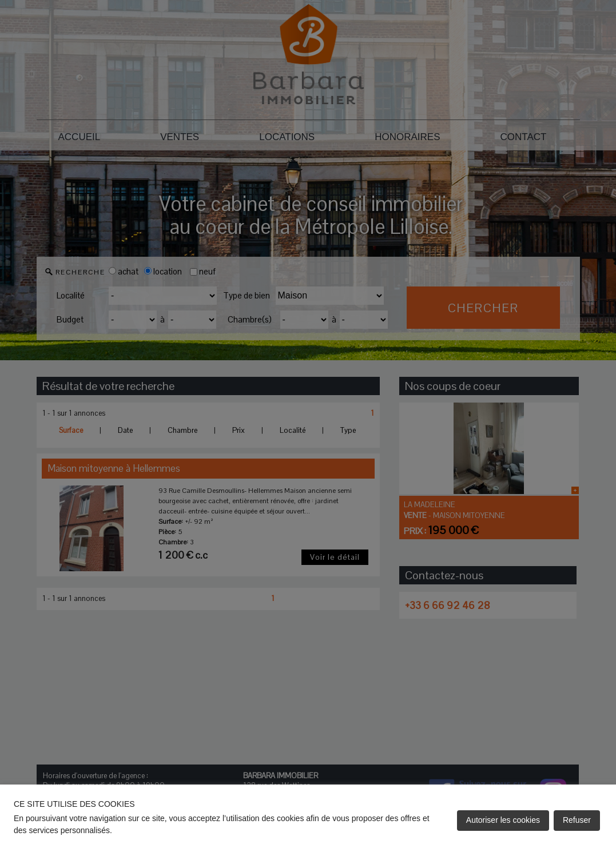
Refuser (577, 820)
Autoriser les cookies (503, 820)
